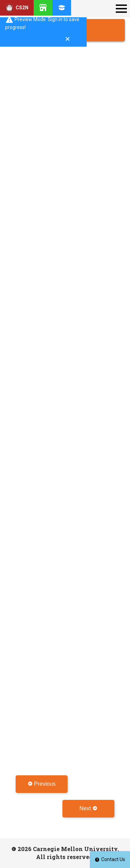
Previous (42, 784)
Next (88, 808)
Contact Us (110, 859)
